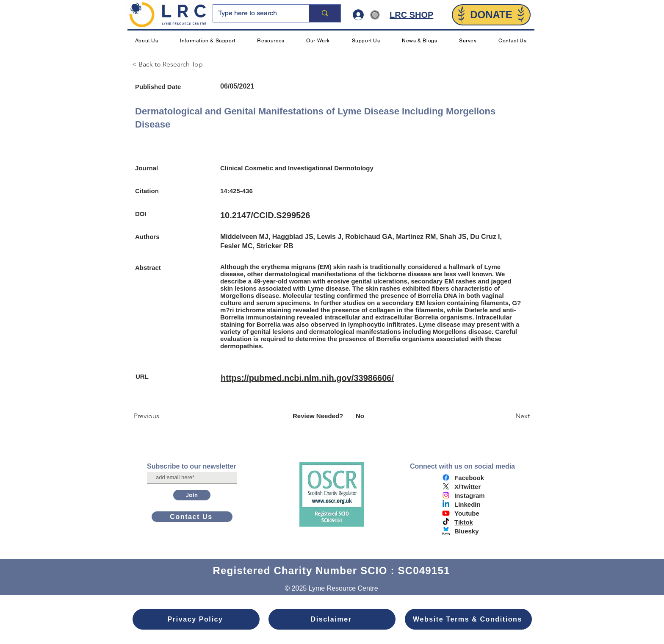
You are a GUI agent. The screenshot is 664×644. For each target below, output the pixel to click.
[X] (446, 486)
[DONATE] (491, 15)
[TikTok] (446, 522)
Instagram (470, 495)
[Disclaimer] (332, 619)
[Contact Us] (192, 517)
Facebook (469, 478)
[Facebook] (446, 477)
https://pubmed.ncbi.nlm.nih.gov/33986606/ (307, 378)
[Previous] (162, 416)
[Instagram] (446, 495)
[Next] (509, 416)
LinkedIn (468, 504)
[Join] (192, 495)
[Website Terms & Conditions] (468, 619)
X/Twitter (468, 487)
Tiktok (464, 522)
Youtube (467, 513)
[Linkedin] (446, 504)
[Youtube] (446, 513)
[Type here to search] (255, 13)
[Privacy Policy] (196, 619)
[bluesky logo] (446, 531)
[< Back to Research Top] (171, 64)
